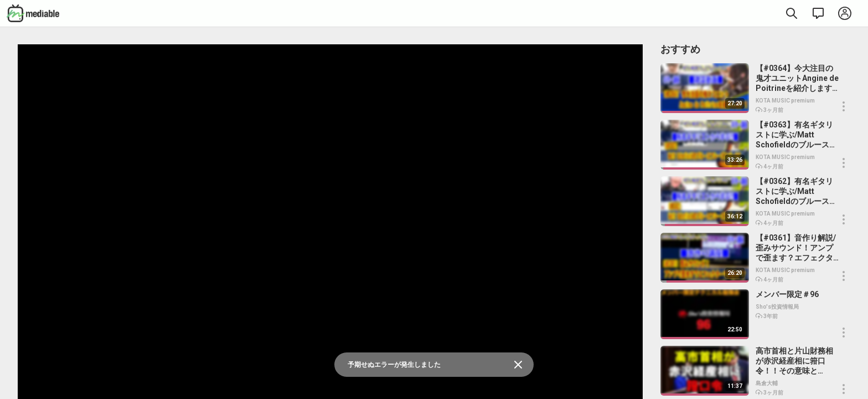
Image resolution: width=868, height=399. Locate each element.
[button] (844, 106)
